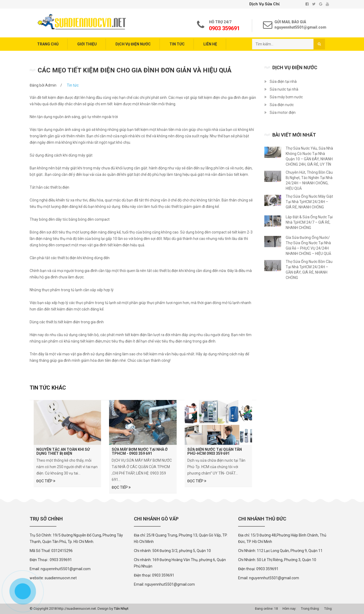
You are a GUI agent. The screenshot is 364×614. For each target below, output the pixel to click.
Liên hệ (210, 44)
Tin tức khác (48, 388)
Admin (51, 85)
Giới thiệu (87, 44)
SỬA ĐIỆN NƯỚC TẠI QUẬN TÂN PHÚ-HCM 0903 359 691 (215, 451)
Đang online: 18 (266, 609)
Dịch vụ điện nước (133, 44)
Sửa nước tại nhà (284, 89)
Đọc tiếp (46, 481)
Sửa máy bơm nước (286, 97)
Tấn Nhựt (121, 609)
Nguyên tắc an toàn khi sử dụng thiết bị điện (63, 451)
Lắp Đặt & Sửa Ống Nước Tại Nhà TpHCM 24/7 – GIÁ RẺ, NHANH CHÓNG (309, 222)
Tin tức (177, 44)
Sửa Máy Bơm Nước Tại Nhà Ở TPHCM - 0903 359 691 (140, 451)
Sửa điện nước (282, 105)
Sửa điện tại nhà (283, 81)
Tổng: (328, 609)
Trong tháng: (310, 609)
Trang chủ (48, 44)
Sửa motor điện (283, 112)
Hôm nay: (289, 609)
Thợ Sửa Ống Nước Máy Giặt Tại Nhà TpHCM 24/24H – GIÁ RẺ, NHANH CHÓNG (309, 202)
